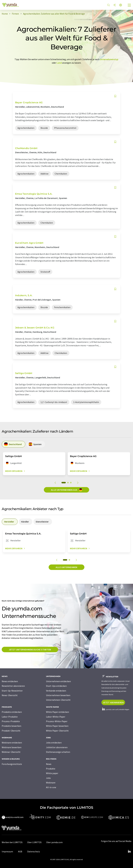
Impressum (7, 851)
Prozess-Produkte (11, 721)
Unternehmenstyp (109, 59)
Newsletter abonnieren (13, 686)
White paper (52, 773)
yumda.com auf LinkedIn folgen (115, 709)
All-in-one (51, 787)
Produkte (51, 769)
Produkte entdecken (12, 712)
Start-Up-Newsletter (12, 691)
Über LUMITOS (34, 842)
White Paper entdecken (57, 712)
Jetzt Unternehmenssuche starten (30, 649)
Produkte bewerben (11, 726)
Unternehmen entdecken (58, 681)
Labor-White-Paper (56, 717)
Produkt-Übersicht (11, 731)
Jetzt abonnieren (113, 702)
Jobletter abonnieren (57, 747)
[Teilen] (115, 5)
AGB (20, 851)
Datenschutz (34, 851)
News (49, 764)
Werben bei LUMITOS (12, 842)
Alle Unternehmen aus (66, 490)
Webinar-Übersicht (11, 752)
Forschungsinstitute (12, 764)
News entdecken (10, 681)
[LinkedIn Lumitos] (129, 851)
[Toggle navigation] (129, 5)
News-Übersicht (10, 695)
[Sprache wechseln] (121, 5)
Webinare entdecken (12, 743)
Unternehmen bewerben (58, 695)
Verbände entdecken (56, 691)
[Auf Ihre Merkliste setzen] (115, 96)
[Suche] (108, 5)
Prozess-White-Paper (57, 721)
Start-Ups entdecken (56, 686)
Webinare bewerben (12, 747)
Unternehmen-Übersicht (58, 700)
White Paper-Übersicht (57, 731)
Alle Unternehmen (66, 567)
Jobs (48, 778)
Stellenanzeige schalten (58, 752)
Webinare (51, 783)
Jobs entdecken (54, 743)
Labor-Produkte (10, 717)
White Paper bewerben (57, 726)
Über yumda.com (54, 842)
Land (59, 63)
